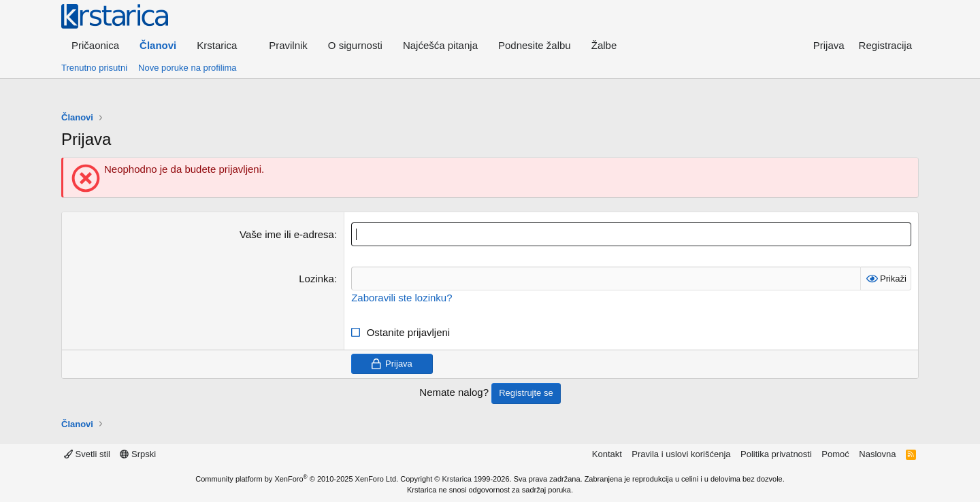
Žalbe (604, 45)
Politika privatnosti (776, 454)
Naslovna (877, 454)
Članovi (158, 45)
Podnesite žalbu (535, 45)
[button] (223, 45)
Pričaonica (95, 45)
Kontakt (607, 454)
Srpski (138, 454)
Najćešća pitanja (440, 45)
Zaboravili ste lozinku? (402, 298)
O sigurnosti (355, 45)
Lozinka (316, 279)
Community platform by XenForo (297, 479)
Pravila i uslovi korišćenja (681, 454)
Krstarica (457, 479)
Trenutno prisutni (94, 68)
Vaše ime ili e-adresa (287, 234)
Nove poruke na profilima (187, 68)
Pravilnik (288, 45)
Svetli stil (87, 454)
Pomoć (835, 454)
